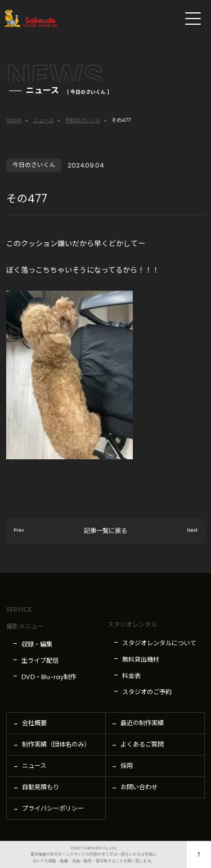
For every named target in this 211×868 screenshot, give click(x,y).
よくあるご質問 (142, 744)
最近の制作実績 (142, 723)
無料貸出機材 (141, 659)
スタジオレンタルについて (159, 643)
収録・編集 (37, 644)
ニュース (43, 120)
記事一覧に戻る (105, 537)
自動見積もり (41, 787)
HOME (14, 120)
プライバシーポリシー (53, 808)
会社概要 (34, 723)
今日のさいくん (82, 120)
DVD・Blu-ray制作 (49, 677)
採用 (127, 766)
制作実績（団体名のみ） (56, 744)
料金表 (131, 676)
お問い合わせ (139, 787)
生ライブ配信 (40, 661)
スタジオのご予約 (147, 692)
